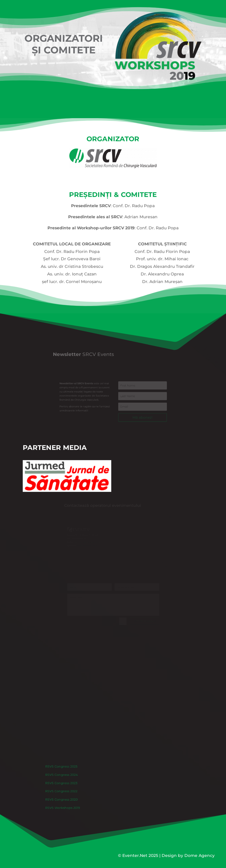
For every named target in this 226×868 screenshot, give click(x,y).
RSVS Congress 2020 (73, 797)
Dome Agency (199, 855)
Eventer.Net (135, 855)
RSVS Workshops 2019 (74, 803)
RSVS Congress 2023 (73, 784)
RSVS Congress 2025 (73, 771)
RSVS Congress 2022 (73, 791)
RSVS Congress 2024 (73, 778)
